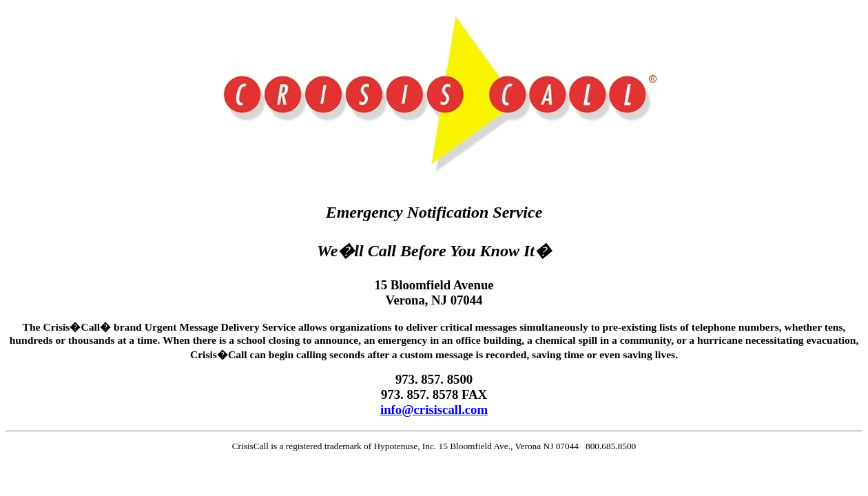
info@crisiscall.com (434, 410)
